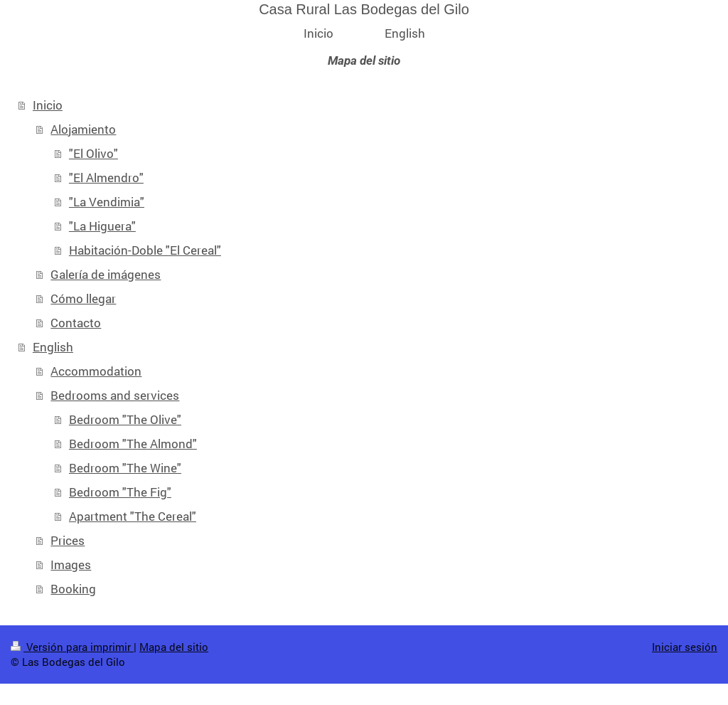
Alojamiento (83, 129)
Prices (68, 540)
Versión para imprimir (72, 647)
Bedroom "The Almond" (133, 444)
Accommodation (96, 371)
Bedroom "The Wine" (125, 468)
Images (71, 564)
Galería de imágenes (106, 274)
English (53, 347)
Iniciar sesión (685, 647)
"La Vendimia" (107, 202)
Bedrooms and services (115, 395)
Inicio (48, 105)
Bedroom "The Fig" (120, 492)
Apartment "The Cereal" (133, 516)
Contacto (76, 323)
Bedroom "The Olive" (125, 419)
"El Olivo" (93, 153)
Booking (73, 589)
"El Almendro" (106, 177)
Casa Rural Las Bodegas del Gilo (364, 9)
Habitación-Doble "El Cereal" (145, 250)
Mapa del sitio (174, 647)
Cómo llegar (83, 298)
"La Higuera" (102, 226)
